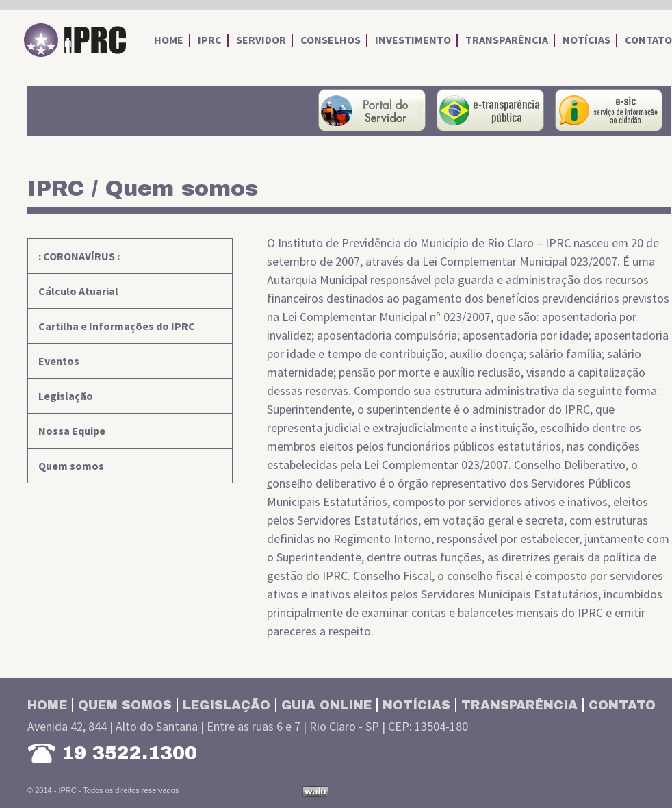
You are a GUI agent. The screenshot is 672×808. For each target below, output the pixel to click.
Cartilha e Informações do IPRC (117, 326)
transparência (507, 40)
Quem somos (71, 466)
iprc (210, 40)
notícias (586, 40)
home (169, 40)
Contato (622, 705)
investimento (413, 40)
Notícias (416, 705)
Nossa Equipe (72, 431)
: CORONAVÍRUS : (79, 256)
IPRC (75, 40)
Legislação (66, 396)
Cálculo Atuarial (78, 291)
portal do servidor (372, 110)
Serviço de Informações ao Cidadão (609, 110)
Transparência (519, 705)
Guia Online (326, 705)
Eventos (59, 361)
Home (47, 705)
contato (648, 40)
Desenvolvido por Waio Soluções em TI (315, 792)
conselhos (331, 40)
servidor (261, 40)
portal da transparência (490, 110)
